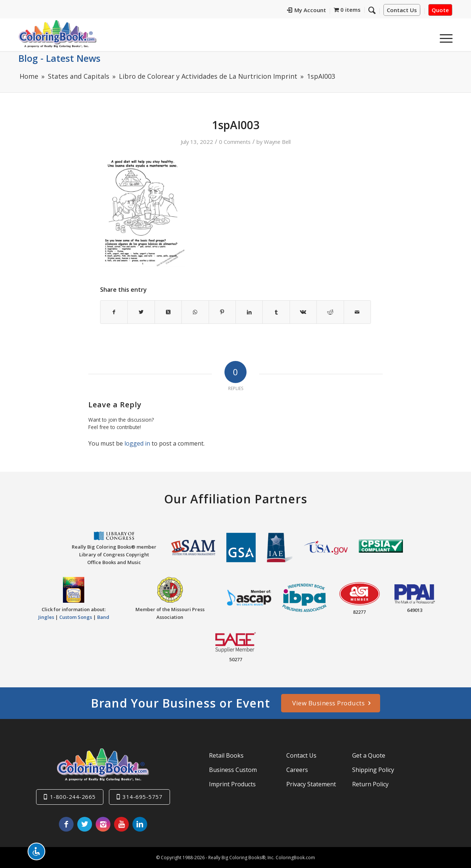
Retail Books (226, 755)
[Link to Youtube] (121, 824)
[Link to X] (85, 824)
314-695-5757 (142, 797)
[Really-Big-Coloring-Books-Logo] (57, 34)
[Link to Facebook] (66, 824)
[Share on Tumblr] (276, 312)
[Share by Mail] (357, 312)
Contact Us (402, 10)
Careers (297, 770)
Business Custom (233, 770)
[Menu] (444, 36)
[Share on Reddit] (330, 312)
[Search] (372, 10)
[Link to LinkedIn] (140, 824)
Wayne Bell (277, 142)
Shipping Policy (373, 770)
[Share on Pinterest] (222, 312)
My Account (307, 10)
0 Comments (235, 142)
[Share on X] (141, 312)
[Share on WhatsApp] (195, 312)
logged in (137, 443)
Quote (440, 10)
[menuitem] (307, 11)
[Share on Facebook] (114, 312)
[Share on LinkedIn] (249, 312)
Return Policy (370, 784)
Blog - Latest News (59, 58)
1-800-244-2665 (73, 797)
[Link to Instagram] (103, 824)
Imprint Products (232, 784)
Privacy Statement (311, 784)
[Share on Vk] (303, 312)
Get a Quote (369, 755)
